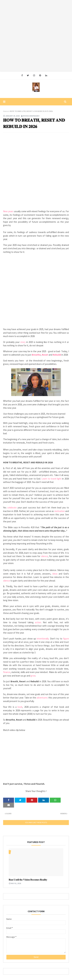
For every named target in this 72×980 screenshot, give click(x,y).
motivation (60, 511)
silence (44, 556)
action (38, 622)
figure (66, 639)
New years (9, 211)
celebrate (12, 508)
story (23, 342)
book (20, 707)
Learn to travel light (51, 479)
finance (7, 672)
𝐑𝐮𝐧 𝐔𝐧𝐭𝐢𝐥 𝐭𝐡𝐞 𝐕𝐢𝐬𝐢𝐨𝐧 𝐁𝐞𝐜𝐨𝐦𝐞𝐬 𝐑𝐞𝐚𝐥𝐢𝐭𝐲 (28, 880)
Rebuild (57, 355)
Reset (45, 355)
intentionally (43, 639)
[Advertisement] (36, 36)
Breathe (36, 355)
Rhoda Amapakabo (31, 116)
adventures (42, 698)
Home (6, 111)
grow (33, 676)
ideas (56, 574)
